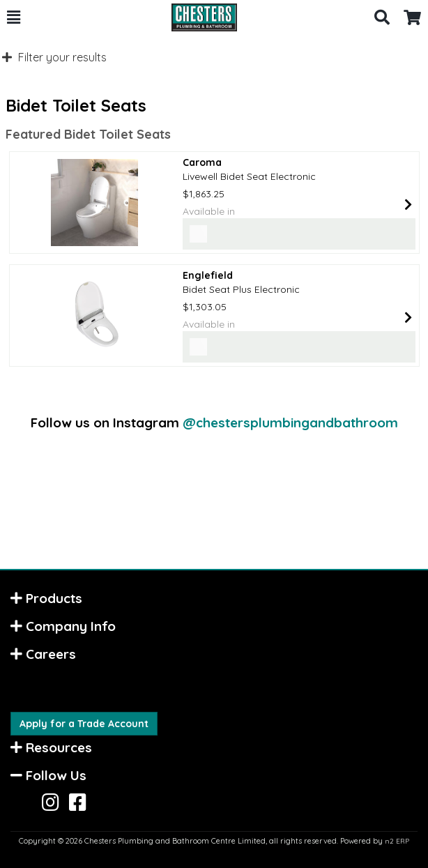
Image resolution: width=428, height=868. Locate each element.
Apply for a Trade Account (84, 724)
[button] (14, 17)
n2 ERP (397, 841)
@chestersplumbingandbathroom (290, 422)
